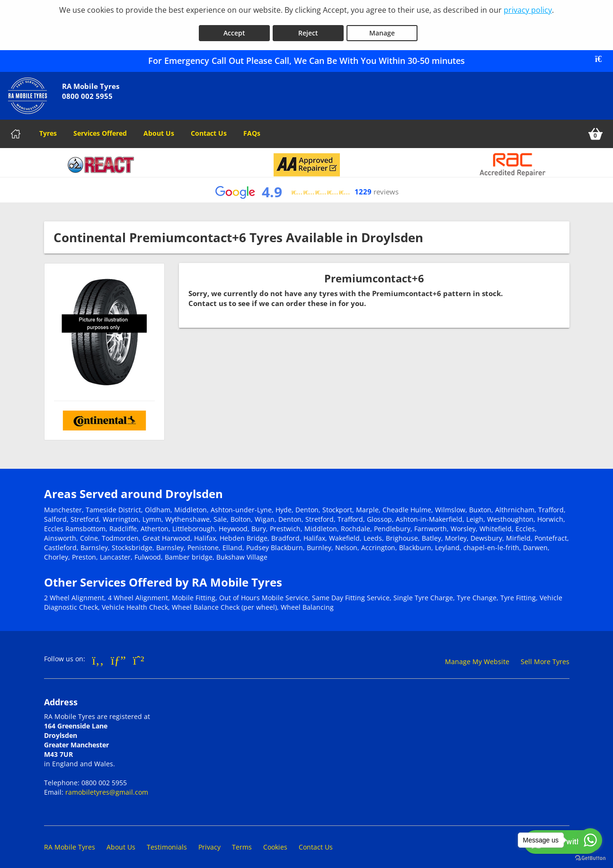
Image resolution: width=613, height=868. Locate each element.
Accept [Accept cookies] (234, 28)
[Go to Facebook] (98, 655)
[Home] (16, 129)
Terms (242, 842)
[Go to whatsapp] (590, 840)
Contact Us (209, 128)
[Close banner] (602, 54)
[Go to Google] (118, 655)
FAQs (252, 128)
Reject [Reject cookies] (308, 28)
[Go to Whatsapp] (139, 655)
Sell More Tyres (545, 656)
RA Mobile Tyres (70, 842)
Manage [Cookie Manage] (382, 28)
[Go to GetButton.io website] (590, 858)
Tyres (48, 128)
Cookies (275, 842)
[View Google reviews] (307, 187)
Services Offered (100, 128)
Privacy (209, 842)
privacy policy (528, 10)
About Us (159, 128)
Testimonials (167, 842)
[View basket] (595, 129)
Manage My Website (477, 656)
